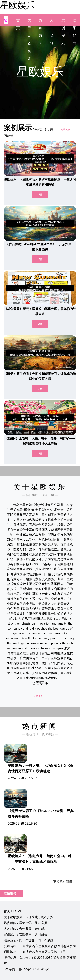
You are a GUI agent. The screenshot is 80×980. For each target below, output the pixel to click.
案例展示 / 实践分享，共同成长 (26, 934)
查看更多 (40, 683)
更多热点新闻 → (65, 882)
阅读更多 (65, 129)
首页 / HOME (13, 911)
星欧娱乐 (17, 5)
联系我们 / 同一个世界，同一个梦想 (29, 940)
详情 (40, 195)
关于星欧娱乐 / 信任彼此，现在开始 (29, 917)
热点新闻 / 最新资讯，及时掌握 (26, 923)
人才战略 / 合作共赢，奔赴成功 (26, 929)
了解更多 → (40, 696)
